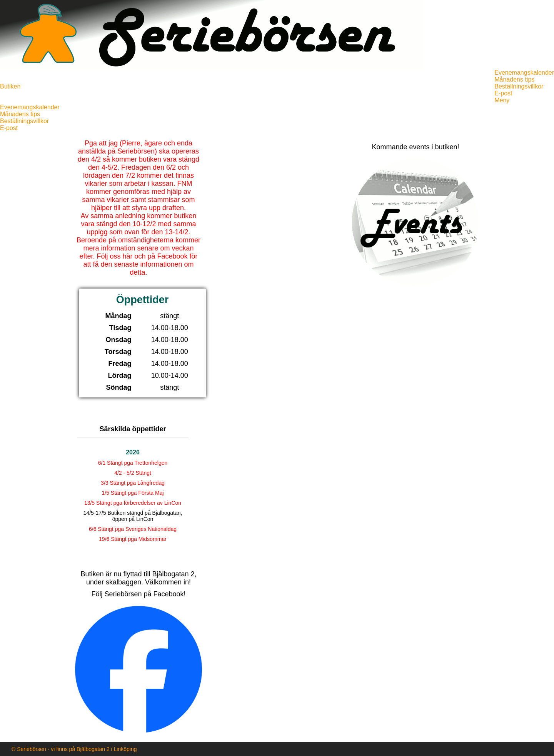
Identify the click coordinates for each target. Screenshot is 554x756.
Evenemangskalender (524, 73)
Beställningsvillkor (519, 86)
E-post (503, 93)
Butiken (10, 86)
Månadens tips (514, 79)
